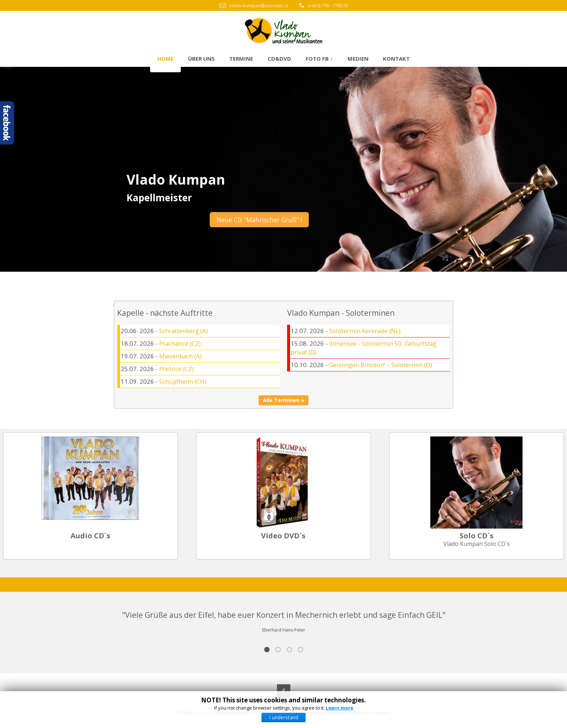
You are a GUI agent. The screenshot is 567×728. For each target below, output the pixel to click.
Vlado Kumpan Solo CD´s (477, 544)
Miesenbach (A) (180, 356)
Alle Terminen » (283, 400)
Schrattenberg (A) (184, 331)
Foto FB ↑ (319, 59)
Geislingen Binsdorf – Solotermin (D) (381, 365)
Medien (358, 59)
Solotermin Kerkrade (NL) (365, 331)
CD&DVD (279, 59)
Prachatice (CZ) (180, 343)
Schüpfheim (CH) (183, 381)
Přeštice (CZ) (176, 369)
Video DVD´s (283, 536)
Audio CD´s (90, 536)
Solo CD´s (477, 536)
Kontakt (396, 59)
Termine (241, 59)
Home (165, 59)
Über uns (201, 59)
